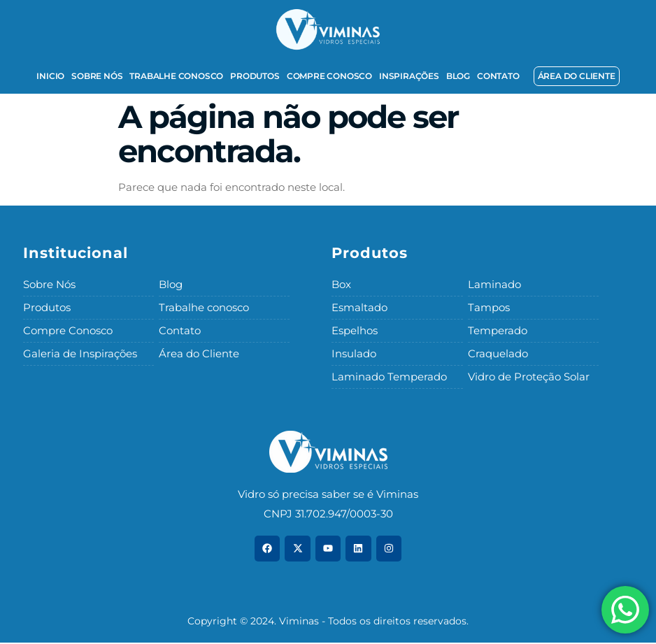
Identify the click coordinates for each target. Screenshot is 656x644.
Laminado (494, 284)
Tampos (489, 308)
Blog (458, 76)
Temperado (498, 331)
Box (341, 284)
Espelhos (355, 331)
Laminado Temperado (389, 378)
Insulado (354, 355)
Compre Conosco (329, 76)
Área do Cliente (199, 355)
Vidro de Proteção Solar (529, 378)
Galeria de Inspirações (80, 355)
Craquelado (498, 355)
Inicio (50, 76)
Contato (498, 76)
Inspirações (409, 76)
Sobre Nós (97, 76)
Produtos (255, 76)
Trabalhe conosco (176, 76)
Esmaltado (359, 308)
